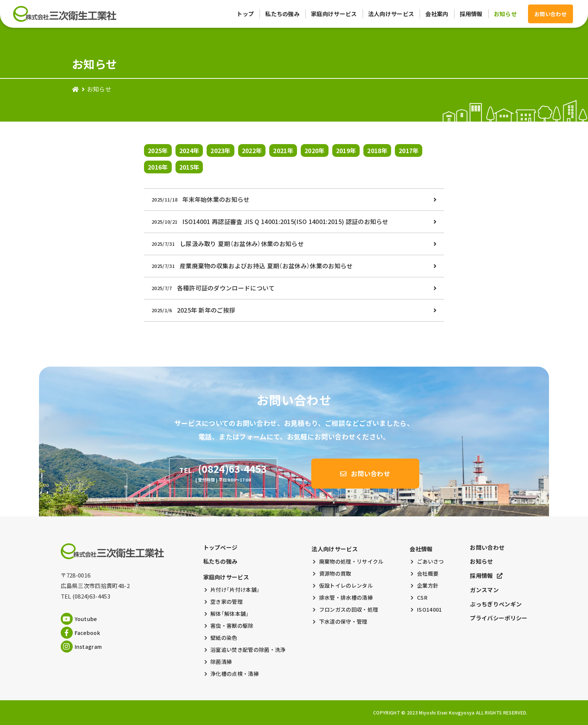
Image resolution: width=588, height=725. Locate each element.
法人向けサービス (391, 14)
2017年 (409, 150)
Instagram (81, 647)
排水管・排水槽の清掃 (346, 597)
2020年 (315, 150)
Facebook (81, 633)
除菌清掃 (221, 662)
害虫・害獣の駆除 (232, 626)
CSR (422, 597)
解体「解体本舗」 (230, 614)
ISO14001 (430, 609)
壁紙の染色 (224, 638)
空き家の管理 (226, 602)
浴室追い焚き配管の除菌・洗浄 (248, 650)
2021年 (283, 150)
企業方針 (428, 585)
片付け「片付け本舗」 (235, 590)
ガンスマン (484, 590)
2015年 (189, 167)
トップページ (220, 548)
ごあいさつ (430, 561)
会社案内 (437, 14)
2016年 (158, 167)
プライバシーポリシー (499, 618)
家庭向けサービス (334, 14)
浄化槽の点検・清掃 (235, 674)
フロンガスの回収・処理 (349, 609)
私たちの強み (282, 14)
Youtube (79, 619)
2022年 (252, 150)
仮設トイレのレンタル (346, 585)
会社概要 (428, 573)
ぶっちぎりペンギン (496, 604)
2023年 (220, 150)
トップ (245, 14)
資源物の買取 (335, 573)
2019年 (346, 150)
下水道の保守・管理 (343, 621)
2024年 (189, 150)
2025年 (158, 150)
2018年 (377, 150)
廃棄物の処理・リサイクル (351, 561)
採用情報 (471, 14)
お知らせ (505, 14)
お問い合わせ (487, 548)
